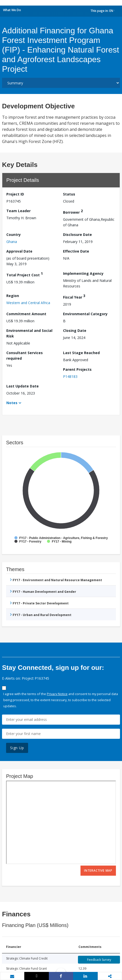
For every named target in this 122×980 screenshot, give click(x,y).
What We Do (12, 10)
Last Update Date (23, 386)
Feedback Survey (99, 960)
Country (14, 235)
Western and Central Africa (28, 303)
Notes (12, 403)
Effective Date (76, 251)
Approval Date (19, 251)
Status (69, 194)
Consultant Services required (25, 356)
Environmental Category (85, 314)
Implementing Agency (83, 273)
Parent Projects (77, 369)
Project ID (15, 194)
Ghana (12, 242)
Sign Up (17, 748)
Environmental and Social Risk (29, 333)
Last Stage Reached (81, 353)
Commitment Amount (26, 314)
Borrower (73, 212)
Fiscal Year (74, 296)
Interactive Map (98, 871)
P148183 (70, 376)
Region (13, 296)
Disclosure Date (77, 235)
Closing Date (75, 330)
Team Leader (18, 211)
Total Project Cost (25, 274)
